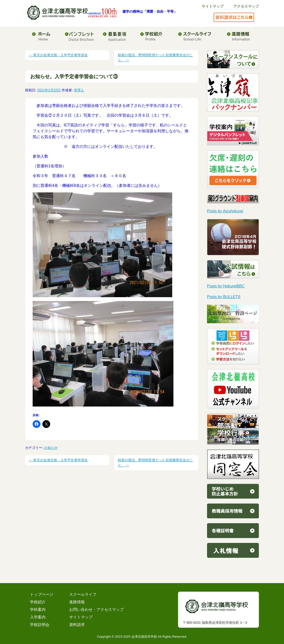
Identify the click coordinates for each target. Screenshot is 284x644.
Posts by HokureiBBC (226, 286)
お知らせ (51, 448)
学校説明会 (40, 625)
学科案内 (38, 610)
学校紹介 (38, 602)
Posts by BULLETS (224, 297)
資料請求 (77, 625)
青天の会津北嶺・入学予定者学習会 (58, 55)
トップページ (42, 594)
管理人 (79, 90)
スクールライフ (83, 594)
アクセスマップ (246, 6)
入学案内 (38, 617)
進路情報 (77, 602)
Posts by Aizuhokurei (225, 211)
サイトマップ (213, 6)
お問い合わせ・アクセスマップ (96, 610)
